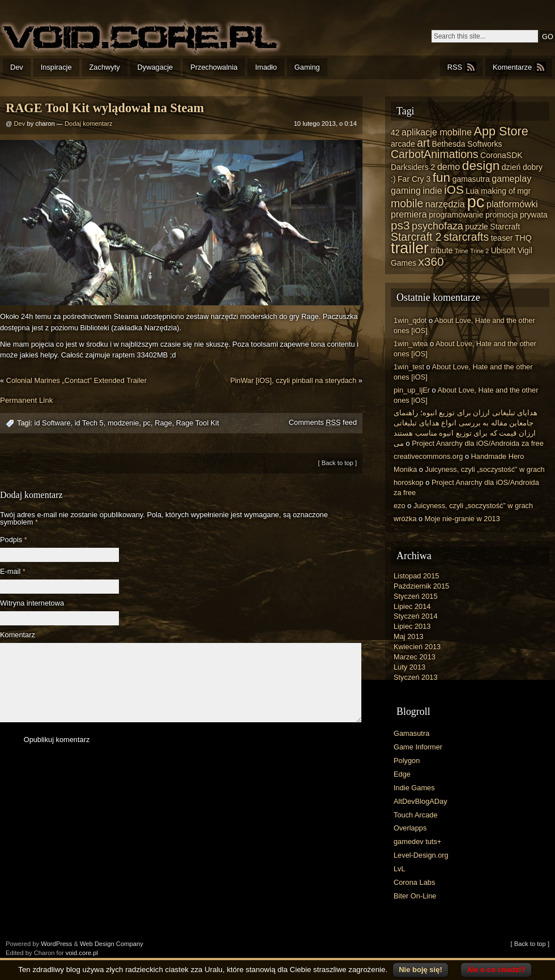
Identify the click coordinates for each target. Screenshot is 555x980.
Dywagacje (155, 67)
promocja (501, 215)
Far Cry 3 (414, 179)
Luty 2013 (409, 667)
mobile (407, 203)
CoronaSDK (501, 155)
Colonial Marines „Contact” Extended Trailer (76, 380)
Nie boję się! (420, 970)
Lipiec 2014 (412, 606)
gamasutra (471, 179)
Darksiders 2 (413, 167)
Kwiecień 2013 (417, 647)
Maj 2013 (409, 636)
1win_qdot (410, 320)
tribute (442, 250)
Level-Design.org (421, 855)
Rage (163, 423)
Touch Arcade (416, 815)
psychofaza (437, 226)
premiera (409, 214)
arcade (403, 144)
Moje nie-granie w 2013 (462, 519)
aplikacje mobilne (437, 132)
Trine (462, 251)
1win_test (409, 367)
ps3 (400, 225)
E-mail (13, 572)
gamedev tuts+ (417, 841)
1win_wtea (411, 344)
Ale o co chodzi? (496, 970)
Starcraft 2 (416, 237)
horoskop (409, 482)
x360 (431, 261)
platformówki (512, 204)
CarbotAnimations (435, 154)
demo (449, 167)
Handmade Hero (498, 456)
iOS (454, 189)
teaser (502, 238)
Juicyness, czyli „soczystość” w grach (485, 469)
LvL (400, 869)
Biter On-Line (415, 896)
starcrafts (466, 237)
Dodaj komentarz (89, 123)
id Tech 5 (89, 423)
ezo (400, 506)
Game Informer (418, 747)
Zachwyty (105, 67)
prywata (534, 215)
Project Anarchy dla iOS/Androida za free (478, 443)
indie (433, 190)
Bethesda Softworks (467, 144)
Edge (402, 774)
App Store (501, 131)
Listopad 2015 (416, 576)
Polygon (407, 760)
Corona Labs (414, 882)
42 (395, 133)
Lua (472, 191)
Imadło (266, 67)
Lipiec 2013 (412, 626)
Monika (405, 469)
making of (498, 191)
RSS (455, 67)
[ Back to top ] (338, 463)
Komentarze (512, 67)
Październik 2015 (421, 586)
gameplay (511, 178)
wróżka (405, 519)
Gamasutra (411, 733)
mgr (524, 191)
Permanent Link (26, 400)
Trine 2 (479, 251)
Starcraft (505, 227)
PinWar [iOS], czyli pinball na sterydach (293, 380)
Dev (17, 67)
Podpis (14, 540)
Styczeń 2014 (416, 616)
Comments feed (323, 422)
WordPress (56, 944)
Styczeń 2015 (416, 596)
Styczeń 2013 (416, 677)
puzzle (476, 227)
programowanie (456, 215)
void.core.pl (82, 953)
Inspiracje (56, 67)
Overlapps (410, 828)
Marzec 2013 (415, 657)
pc (147, 423)
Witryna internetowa (32, 604)
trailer (410, 248)
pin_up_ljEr (412, 390)
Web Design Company (112, 944)
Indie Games (414, 788)
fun (441, 178)
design (481, 166)
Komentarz (18, 635)
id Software (53, 423)
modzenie (123, 423)
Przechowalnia (214, 67)
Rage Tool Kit (198, 423)
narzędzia (445, 204)
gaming (406, 190)
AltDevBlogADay (420, 801)
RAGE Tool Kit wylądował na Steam (105, 108)
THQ (523, 238)
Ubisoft (503, 250)
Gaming (307, 67)
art (423, 143)
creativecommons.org (428, 456)
